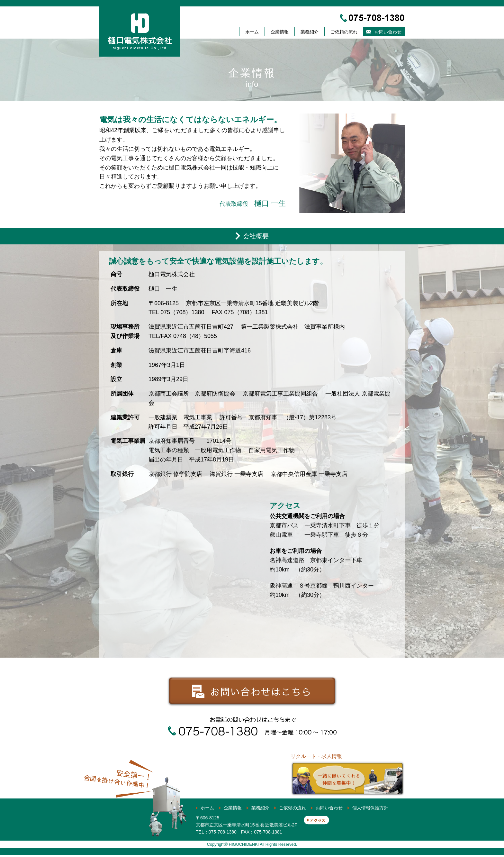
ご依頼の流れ (344, 32)
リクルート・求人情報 (348, 775)
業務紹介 (310, 32)
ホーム (252, 32)
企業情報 (280, 32)
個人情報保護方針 (370, 810)
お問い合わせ (388, 32)
